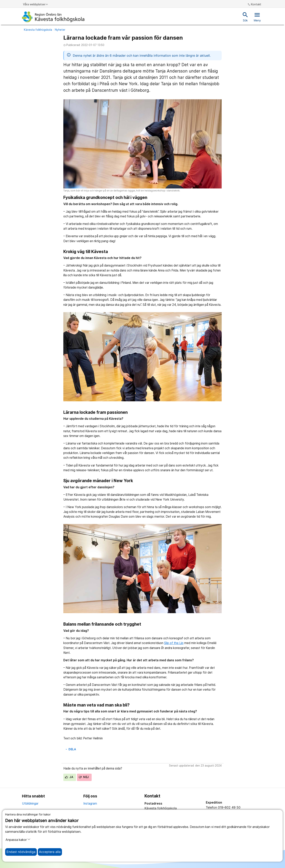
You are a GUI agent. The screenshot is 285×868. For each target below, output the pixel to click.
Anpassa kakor (18, 840)
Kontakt (255, 5)
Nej (84, 777)
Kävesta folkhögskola (38, 30)
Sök (245, 17)
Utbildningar (30, 803)
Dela (70, 749)
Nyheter (60, 30)
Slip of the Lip (174, 643)
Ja (69, 777)
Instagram (90, 803)
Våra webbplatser (36, 5)
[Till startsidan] (53, 17)
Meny (257, 17)
